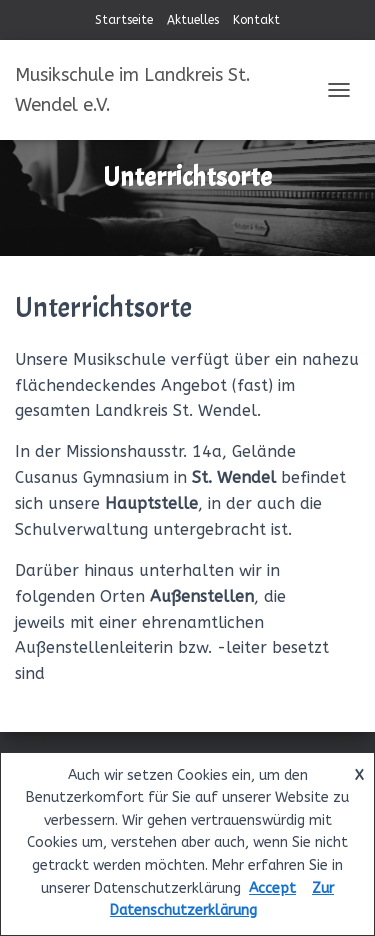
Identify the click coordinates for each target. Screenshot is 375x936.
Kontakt (256, 20)
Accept (272, 888)
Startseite (124, 20)
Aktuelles (193, 20)
